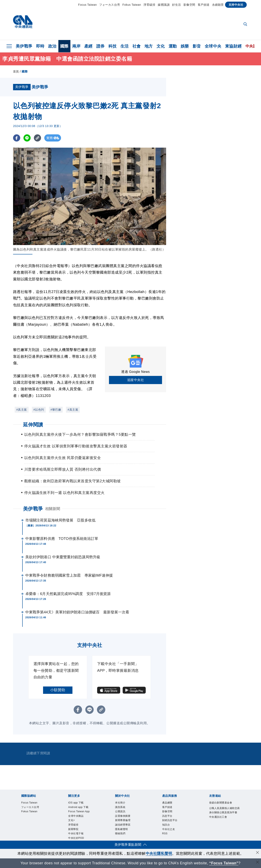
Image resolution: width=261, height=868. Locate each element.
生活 (125, 46)
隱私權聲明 (125, 836)
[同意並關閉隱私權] (258, 853)
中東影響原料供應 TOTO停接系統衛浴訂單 (62, 539)
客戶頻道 (204, 5)
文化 (161, 46)
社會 (137, 46)
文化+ (73, 831)
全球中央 (213, 46)
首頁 (16, 71)
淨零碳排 (149, 5)
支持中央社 (236, 5)
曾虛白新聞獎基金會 (224, 806)
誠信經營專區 (126, 831)
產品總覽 (170, 803)
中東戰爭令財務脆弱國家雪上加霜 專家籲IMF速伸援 (69, 575)
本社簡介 (123, 803)
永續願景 (218, 5)
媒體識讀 (164, 5)
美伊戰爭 (24, 46)
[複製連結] (37, 138)
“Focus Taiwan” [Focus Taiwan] (224, 863)
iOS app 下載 (79, 803)
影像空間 (189, 5)
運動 (173, 46)
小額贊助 (58, 690)
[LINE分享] (27, 138)
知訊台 (168, 831)
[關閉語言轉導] (258, 863)
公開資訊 (123, 814)
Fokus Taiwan (132, 5)
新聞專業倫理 (126, 825)
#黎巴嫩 (56, 410)
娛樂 (185, 46)
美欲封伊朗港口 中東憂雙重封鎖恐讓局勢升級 (63, 557)
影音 (197, 46)
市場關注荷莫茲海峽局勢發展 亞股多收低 (60, 520)
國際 (64, 46)
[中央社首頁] (23, 23)
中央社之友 (172, 836)
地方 (149, 46)
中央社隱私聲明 (159, 854)
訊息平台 (170, 820)
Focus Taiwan (87, 5)
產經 (88, 46)
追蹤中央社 (136, 380)
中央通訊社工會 (222, 831)
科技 (113, 46)
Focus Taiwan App (80, 817)
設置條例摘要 (126, 820)
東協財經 (233, 46)
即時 (40, 46)
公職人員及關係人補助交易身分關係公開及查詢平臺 (224, 820)
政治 (52, 46)
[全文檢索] (246, 25)
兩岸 (76, 46)
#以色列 (39, 410)
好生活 (177, 5)
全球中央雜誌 (79, 825)
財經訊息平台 (174, 825)
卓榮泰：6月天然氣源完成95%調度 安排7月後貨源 (68, 594)
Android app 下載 (83, 809)
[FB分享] (17, 138)
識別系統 (123, 809)
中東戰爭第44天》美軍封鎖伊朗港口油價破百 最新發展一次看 (77, 612)
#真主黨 (22, 410)
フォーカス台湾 (110, 5)
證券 (101, 46)
